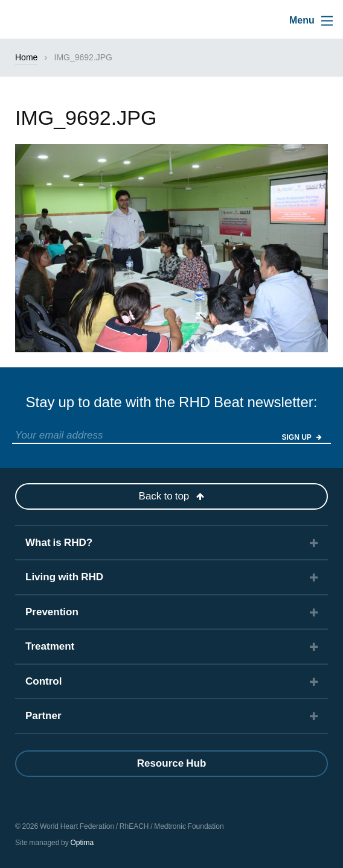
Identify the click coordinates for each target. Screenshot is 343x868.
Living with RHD (64, 577)
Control (43, 681)
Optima (82, 843)
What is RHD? (59, 543)
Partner (43, 716)
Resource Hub (172, 763)
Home (26, 57)
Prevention (52, 612)
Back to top (172, 496)
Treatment (50, 646)
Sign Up (302, 437)
